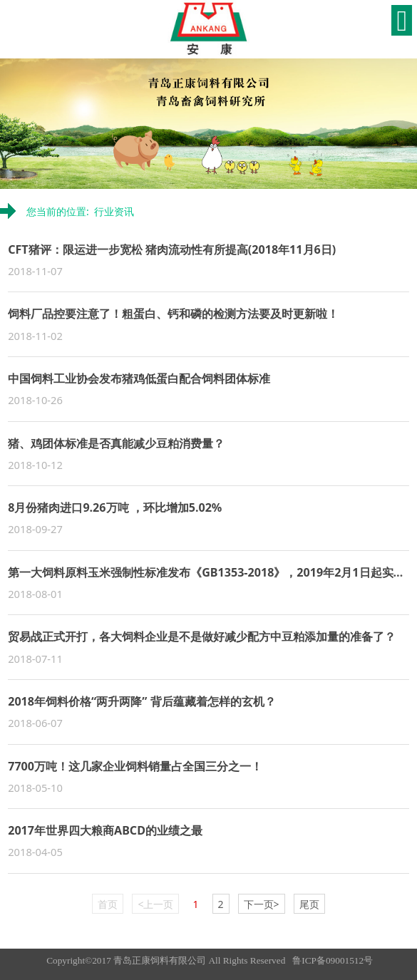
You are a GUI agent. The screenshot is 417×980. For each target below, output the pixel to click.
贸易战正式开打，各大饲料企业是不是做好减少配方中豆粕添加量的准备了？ (202, 636)
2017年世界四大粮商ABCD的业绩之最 (105, 830)
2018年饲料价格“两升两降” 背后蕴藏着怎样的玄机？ (141, 701)
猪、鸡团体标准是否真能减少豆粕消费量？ (116, 443)
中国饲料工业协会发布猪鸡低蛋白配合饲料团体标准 (139, 378)
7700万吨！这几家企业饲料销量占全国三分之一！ (135, 766)
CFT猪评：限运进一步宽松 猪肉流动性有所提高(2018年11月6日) (172, 249)
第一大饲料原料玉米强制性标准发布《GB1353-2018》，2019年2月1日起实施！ (212, 572)
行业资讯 (114, 211)
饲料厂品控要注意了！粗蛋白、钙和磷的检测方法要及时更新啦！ (173, 314)
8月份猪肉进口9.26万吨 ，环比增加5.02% (115, 507)
